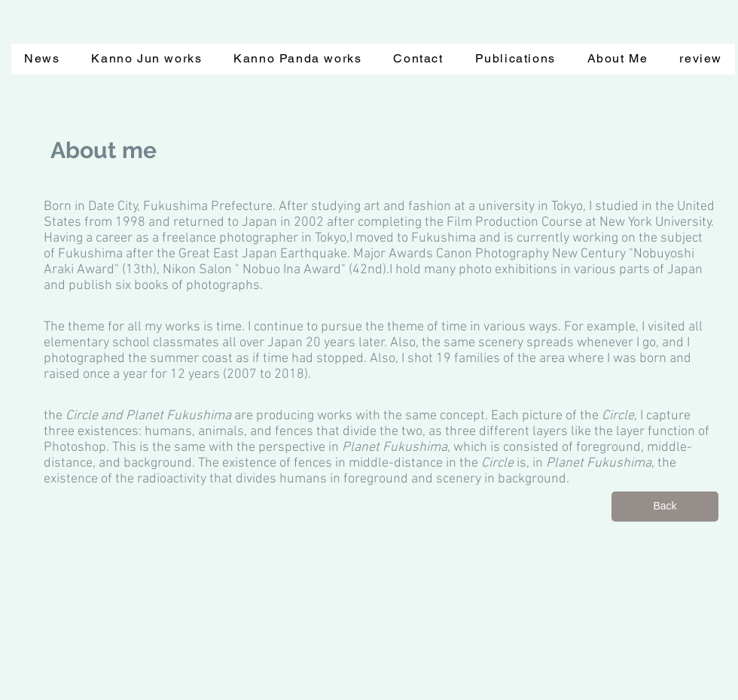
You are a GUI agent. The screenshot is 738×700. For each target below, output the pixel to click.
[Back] (665, 507)
